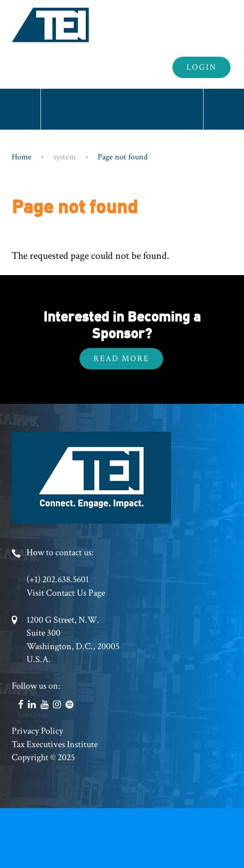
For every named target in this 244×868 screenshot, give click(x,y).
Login (201, 67)
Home (22, 157)
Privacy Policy (37, 731)
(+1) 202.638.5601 (58, 579)
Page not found (123, 157)
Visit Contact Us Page (66, 593)
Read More (121, 358)
